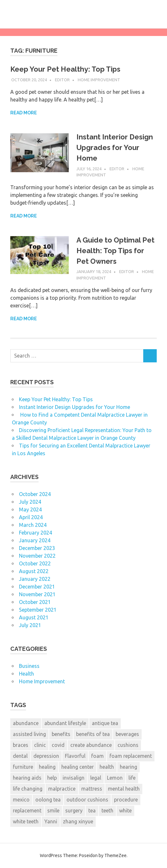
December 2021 (37, 587)
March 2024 (33, 525)
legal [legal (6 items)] (96, 778)
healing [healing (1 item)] (47, 767)
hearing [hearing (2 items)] (128, 767)
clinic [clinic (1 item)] (40, 745)
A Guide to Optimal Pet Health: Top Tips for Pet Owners (115, 251)
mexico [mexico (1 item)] (21, 800)
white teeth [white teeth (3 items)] (26, 821)
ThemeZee (115, 855)
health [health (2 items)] (107, 767)
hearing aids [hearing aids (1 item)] (27, 778)
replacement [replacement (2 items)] (27, 810)
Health (26, 674)
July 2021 (30, 625)
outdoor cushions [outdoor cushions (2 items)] (87, 800)
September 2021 (38, 610)
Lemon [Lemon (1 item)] (115, 778)
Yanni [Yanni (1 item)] (51, 821)
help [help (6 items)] (52, 778)
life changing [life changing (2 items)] (28, 789)
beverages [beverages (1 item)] (127, 734)
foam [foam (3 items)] (97, 756)
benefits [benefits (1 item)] (61, 734)
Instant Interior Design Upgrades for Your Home (115, 147)
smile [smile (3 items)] (53, 810)
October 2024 (35, 494)
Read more (24, 113)
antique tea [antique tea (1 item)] (105, 723)
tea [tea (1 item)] (92, 810)
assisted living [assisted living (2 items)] (29, 734)
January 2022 (35, 579)
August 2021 (34, 617)
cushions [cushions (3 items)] (128, 745)
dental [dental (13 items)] (20, 756)
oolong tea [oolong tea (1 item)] (48, 800)
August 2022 (34, 571)
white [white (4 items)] (125, 810)
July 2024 (30, 502)
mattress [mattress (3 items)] (92, 789)
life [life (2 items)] (132, 778)
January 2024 (35, 540)
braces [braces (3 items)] (21, 745)
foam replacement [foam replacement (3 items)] (131, 756)
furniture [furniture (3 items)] (23, 767)
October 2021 (35, 602)
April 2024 (31, 517)
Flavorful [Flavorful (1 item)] (75, 756)
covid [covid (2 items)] (58, 745)
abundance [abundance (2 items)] (26, 723)
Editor (62, 80)
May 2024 (30, 509)
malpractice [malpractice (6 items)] (62, 789)
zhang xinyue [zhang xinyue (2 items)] (78, 821)
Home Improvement (99, 80)
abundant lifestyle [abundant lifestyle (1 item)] (65, 723)
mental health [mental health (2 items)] (124, 789)
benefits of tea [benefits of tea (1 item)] (93, 734)
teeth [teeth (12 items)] (107, 810)
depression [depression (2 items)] (46, 756)
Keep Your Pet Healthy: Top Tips (65, 69)
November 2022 (37, 556)
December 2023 (37, 548)
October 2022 (35, 563)
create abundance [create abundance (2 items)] (91, 745)
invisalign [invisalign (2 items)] (74, 778)
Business (29, 666)
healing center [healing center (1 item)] (78, 767)
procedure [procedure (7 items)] (126, 800)
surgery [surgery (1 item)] (74, 810)
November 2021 (37, 594)
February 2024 (35, 533)
